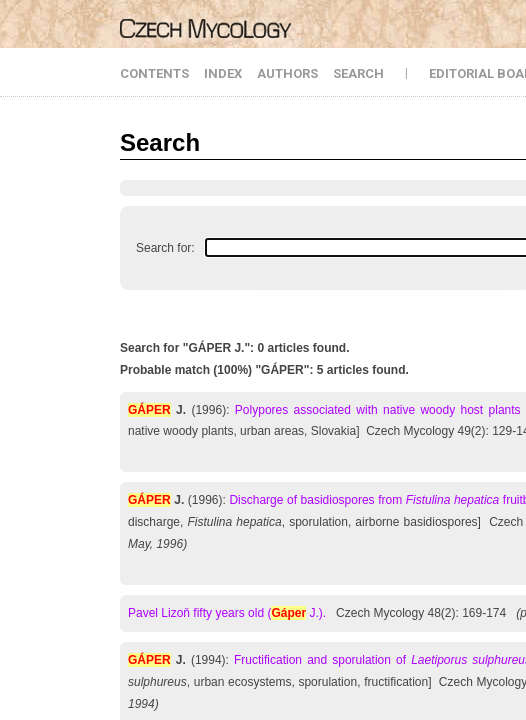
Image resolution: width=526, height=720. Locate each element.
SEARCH (358, 73)
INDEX (223, 73)
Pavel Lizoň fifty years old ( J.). (227, 613)
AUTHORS (287, 73)
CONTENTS (154, 73)
